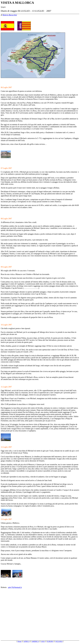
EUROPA (50, 641)
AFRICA (27, 641)
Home (20, 641)
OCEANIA (59, 641)
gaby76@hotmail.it (15, 587)
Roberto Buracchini (10, 15)
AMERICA (35, 641)
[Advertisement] (40, 612)
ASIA (43, 641)
